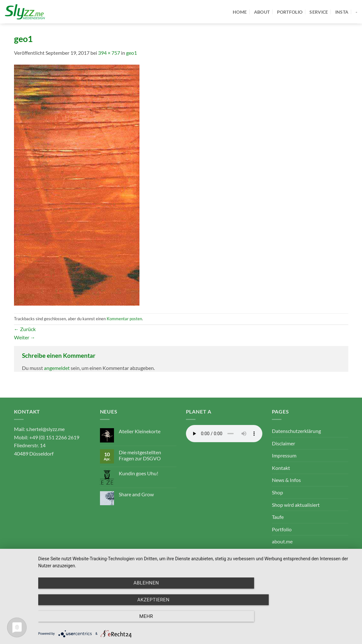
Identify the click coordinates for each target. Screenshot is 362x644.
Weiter (25, 337)
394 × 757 (109, 53)
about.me (282, 541)
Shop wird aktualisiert (296, 505)
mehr (308, 617)
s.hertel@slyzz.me (45, 429)
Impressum (284, 455)
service (319, 12)
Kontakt (281, 468)
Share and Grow (136, 494)
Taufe (278, 517)
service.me (283, 554)
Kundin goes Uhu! (138, 473)
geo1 (131, 53)
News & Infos (286, 480)
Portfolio (282, 529)
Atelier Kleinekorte (140, 431)
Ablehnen (86, 617)
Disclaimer (284, 443)
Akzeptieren (197, 617)
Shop (277, 492)
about (262, 12)
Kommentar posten (124, 319)
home (240, 12)
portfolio (290, 12)
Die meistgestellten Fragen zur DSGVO (140, 455)
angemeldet (57, 368)
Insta (342, 12)
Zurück (25, 329)
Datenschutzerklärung (296, 431)
